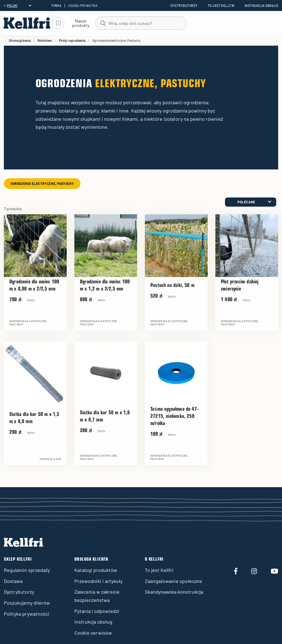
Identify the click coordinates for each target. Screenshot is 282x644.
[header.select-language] (19, 6)
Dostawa (13, 581)
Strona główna (20, 40)
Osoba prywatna (83, 6)
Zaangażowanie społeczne (173, 581)
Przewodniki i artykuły (98, 581)
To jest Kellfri (221, 6)
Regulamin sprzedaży (27, 570)
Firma (56, 6)
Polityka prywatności (27, 614)
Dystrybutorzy (184, 6)
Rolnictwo (45, 40)
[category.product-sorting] (251, 202)
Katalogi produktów (96, 570)
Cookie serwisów (93, 633)
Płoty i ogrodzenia (72, 40)
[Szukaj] (141, 23)
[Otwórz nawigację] (74, 23)
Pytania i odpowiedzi (97, 611)
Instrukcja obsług (261, 6)
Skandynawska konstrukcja (174, 592)
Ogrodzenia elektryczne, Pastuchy (42, 183)
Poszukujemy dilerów (27, 603)
